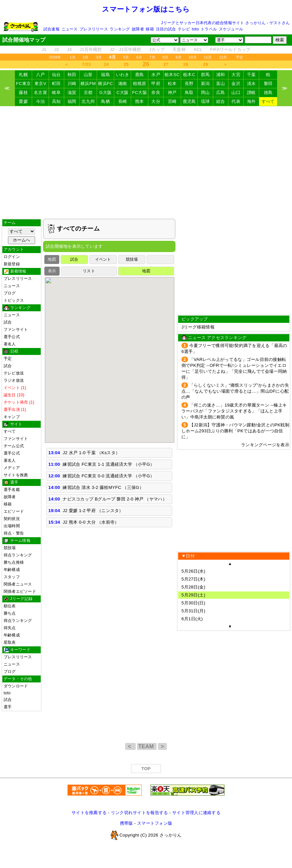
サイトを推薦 (16, 475)
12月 (223, 57)
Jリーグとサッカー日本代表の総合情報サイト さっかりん (214, 23)
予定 (239, 57)
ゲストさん (280, 23)
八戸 (41, 75)
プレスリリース (94, 29)
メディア (12, 468)
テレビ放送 (14, 373)
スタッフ (12, 577)
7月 (152, 57)
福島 (105, 75)
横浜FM (88, 84)
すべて (268, 101)
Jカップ (157, 49)
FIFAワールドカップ (230, 49)
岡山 (205, 92)
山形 (88, 75)
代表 (236, 101)
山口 (236, 92)
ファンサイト (16, 329)
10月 (193, 57)
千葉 (251, 75)
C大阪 (122, 92)
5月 (126, 57)
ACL (198, 49)
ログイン (12, 257)
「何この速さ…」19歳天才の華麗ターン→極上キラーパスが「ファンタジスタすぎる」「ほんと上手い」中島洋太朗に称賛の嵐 (234, 411)
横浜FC (105, 84)
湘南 (123, 84)
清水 (251, 84)
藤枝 (23, 92)
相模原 (139, 84)
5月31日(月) (193, 611)
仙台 (56, 75)
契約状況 (12, 519)
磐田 (268, 84)
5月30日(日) (193, 603)
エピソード (14, 511)
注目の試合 (166, 29)
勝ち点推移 (14, 562)
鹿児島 (189, 101)
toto (195, 29)
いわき (122, 75)
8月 (166, 57)
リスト (89, 271)
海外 (251, 101)
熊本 (140, 101)
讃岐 (251, 92)
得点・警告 (14, 533)
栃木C (189, 75)
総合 (221, 101)
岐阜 (56, 92)
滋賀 (72, 92)
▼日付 (188, 556)
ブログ (10, 293)
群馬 (205, 75)
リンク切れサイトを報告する (139, 813)
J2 (57, 49)
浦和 (221, 75)
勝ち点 (10, 613)
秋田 (72, 75)
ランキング (120, 29)
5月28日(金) (193, 587)
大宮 (236, 75)
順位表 (10, 606)
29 (206, 64)
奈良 (156, 92)
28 (186, 64)
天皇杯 (179, 49)
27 (166, 64)
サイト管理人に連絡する (196, 813)
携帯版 (126, 823)
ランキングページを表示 (265, 445)
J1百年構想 (91, 49)
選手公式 (12, 337)
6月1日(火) (192, 619)
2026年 (55, 57)
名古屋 (40, 92)
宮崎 (172, 101)
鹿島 (140, 75)
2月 (86, 57)
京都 (88, 92)
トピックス (14, 300)
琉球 (205, 101)
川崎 (72, 84)
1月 (73, 57)
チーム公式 (14, 446)
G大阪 (105, 92)
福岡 (72, 101)
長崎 (123, 101)
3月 (99, 57)
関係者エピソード (20, 591)
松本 (172, 84)
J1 (44, 49)
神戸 (172, 92)
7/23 (86, 64)
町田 (56, 84)
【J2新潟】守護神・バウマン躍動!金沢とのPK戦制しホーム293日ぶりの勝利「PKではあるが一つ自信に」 (235, 431)
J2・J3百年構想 (126, 49)
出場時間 (12, 526)
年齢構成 (12, 570)
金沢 (236, 84)
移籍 (150, 29)
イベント (103, 259)
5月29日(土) (193, 595)
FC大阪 (140, 92)
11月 (208, 57)
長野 (189, 84)
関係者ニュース (18, 584)
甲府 (156, 84)
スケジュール (231, 29)
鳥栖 (105, 101)
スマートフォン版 (155, 823)
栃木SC (172, 75)
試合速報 (51, 29)
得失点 (10, 628)
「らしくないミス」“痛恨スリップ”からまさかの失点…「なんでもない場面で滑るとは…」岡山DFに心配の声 (235, 391)
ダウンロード (16, 686)
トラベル (209, 29)
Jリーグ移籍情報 (198, 327)
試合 (8, 322)
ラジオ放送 (14, 380)
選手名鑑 (12, 490)
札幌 (23, 75)
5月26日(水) (193, 571)
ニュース (70, 29)
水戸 (156, 75)
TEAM (147, 746)
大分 (156, 101)
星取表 (10, 642)
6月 (139, 57)
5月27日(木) (193, 579)
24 (106, 64)
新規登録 (12, 264)
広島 (221, 92)
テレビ (184, 29)
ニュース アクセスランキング (217, 338)
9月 (178, 57)
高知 (56, 101)
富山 (221, 84)
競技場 (10, 548)
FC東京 (23, 84)
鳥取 (189, 92)
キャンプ (12, 417)
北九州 (88, 101)
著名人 (10, 344)
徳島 (268, 92)
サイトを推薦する (89, 813)
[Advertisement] (146, 162)
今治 (41, 101)
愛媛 (23, 101)
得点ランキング (18, 555)
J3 (69, 49)
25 (126, 64)
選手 (8, 707)
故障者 (138, 29)
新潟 (205, 84)
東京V (40, 84)
